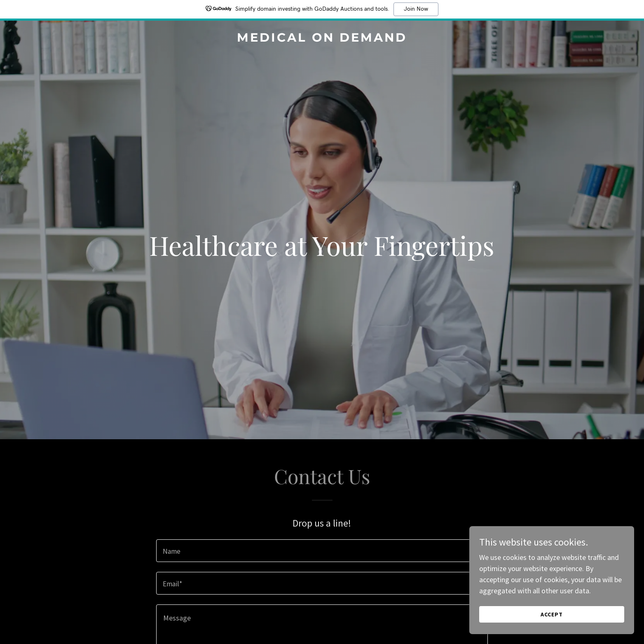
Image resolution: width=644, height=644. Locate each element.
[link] (322, 39)
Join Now (416, 9)
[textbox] (322, 551)
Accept (552, 614)
